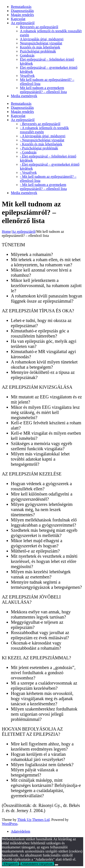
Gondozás (27, 55)
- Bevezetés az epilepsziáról (40, 124)
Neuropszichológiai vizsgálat (41, 43)
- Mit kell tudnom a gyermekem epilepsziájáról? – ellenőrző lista (43, 187)
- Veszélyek (28, 172)
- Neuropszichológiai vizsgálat (42, 140)
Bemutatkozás (21, 7)
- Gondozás (28, 152)
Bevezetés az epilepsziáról (39, 27)
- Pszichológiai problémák (39, 148)
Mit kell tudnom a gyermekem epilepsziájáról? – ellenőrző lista (43, 90)
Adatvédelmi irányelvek (37, 864)
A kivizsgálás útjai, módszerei (42, 39)
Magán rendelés (22, 15)
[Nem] (56, 865)
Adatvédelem (21, 831)
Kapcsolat (18, 19)
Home (6, 232)
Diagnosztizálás (22, 11)
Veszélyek (27, 76)
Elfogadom (11, 864)
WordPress (10, 824)
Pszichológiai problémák (38, 51)
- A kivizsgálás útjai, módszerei (43, 136)
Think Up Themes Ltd (33, 820)
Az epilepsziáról (23, 23)
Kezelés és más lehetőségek (40, 47)
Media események (24, 96)
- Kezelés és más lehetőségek (41, 144)
